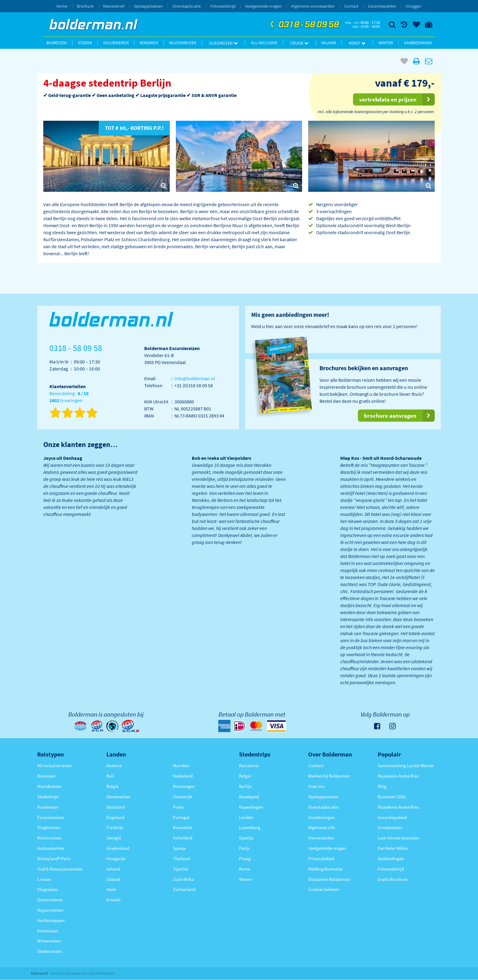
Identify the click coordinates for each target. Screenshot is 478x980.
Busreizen (57, 43)
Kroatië (113, 900)
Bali (110, 776)
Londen (246, 817)
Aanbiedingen (418, 43)
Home (62, 6)
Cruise (299, 43)
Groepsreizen (390, 827)
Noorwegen (184, 786)
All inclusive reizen (55, 765)
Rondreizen (48, 807)
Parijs (244, 848)
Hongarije (116, 858)
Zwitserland (184, 889)
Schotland (183, 838)
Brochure (85, 6)
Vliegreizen (223, 43)
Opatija (246, 838)
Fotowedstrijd (223, 6)
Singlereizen (49, 827)
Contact (351, 6)
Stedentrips (48, 797)
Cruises (44, 879)
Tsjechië (180, 869)
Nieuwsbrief (114, 6)
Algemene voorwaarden (313, 6)
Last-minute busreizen (399, 838)
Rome (244, 869)
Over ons (316, 786)
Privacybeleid (321, 858)
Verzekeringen (321, 817)
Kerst (357, 43)
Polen (178, 807)
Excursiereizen (51, 817)
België (112, 786)
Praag (245, 858)
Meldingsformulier (325, 869)
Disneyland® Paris (54, 858)
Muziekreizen (183, 43)
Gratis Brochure (392, 879)
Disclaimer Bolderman (329, 879)
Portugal (181, 817)
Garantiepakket (382, 6)
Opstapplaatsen (148, 6)
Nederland (183, 776)
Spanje (179, 848)
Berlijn (245, 786)
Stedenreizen (49, 951)
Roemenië (182, 827)
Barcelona (249, 765)
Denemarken (118, 797)
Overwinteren (50, 900)
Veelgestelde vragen (263, 6)
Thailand (181, 858)
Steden (85, 43)
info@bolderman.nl (195, 378)
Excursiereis (116, 43)
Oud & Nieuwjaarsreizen (60, 869)
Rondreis (149, 43)
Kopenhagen (251, 807)
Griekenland (118, 848)
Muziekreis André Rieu (398, 776)
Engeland (115, 817)
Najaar (329, 43)
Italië (111, 889)
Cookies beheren (324, 889)
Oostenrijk (183, 797)
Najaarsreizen (50, 910)
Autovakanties (51, 848)
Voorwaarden (321, 838)
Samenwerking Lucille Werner (406, 765)
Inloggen (414, 6)
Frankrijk (115, 827)
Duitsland (116, 807)
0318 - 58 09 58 (304, 25)
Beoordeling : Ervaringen (69, 397)
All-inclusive (264, 43)
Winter (386, 43)
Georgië (114, 838)
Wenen (245, 879)
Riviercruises (49, 838)
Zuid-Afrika (183, 879)
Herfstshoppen (51, 920)
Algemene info (322, 827)
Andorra (114, 765)
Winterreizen (49, 941)
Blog (382, 786)
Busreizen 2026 (392, 797)
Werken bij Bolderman (329, 776)
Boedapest (249, 797)
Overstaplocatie (187, 6)
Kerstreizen (48, 931)
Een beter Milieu (393, 848)
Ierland (113, 869)
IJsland (113, 879)
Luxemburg (250, 827)
